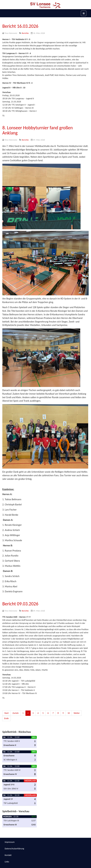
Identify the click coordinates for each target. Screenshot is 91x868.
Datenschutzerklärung (14, 849)
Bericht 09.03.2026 (20, 604)
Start (6, 713)
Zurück (15, 713)
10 (69, 713)
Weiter (77, 713)
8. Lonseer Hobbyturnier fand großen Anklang (38, 130)
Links (7, 862)
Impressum (10, 842)
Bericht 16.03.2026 (20, 26)
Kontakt (8, 855)
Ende (6, 718)
